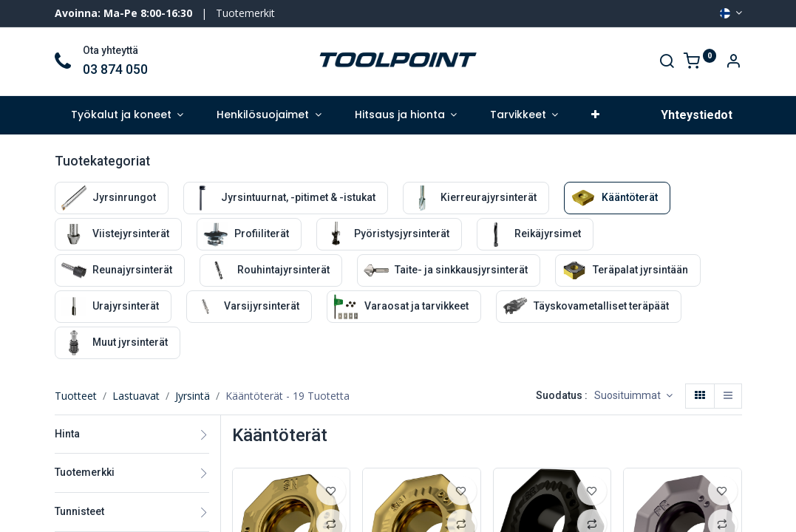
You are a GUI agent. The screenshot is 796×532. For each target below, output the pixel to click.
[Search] (667, 62)
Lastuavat (136, 396)
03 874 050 (115, 69)
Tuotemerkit (245, 13)
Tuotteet (76, 396)
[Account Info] (733, 62)
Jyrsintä (193, 396)
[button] (596, 115)
